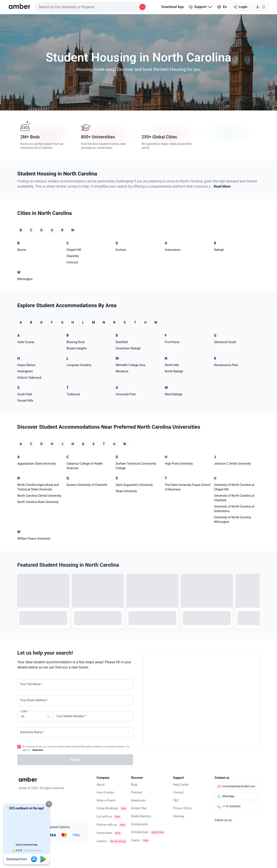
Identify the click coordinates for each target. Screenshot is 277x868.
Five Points (172, 342)
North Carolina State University (38, 502)
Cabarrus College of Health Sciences (85, 466)
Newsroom (138, 800)
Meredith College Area (130, 365)
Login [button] (240, 7)
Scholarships (140, 832)
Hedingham (25, 371)
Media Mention (141, 816)
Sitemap (179, 816)
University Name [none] (32, 732)
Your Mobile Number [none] (71, 716)
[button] (49, 804)
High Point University (179, 464)
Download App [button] (170, 7)
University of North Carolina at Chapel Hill (234, 487)
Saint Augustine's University (134, 485)
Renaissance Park (226, 365)
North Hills (172, 365)
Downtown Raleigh (128, 348)
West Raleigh (174, 394)
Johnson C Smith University (233, 464)
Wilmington (25, 279)
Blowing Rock (76, 342)
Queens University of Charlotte (87, 485)
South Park (25, 394)
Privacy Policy (182, 808)
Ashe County (26, 342)
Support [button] (201, 7)
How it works (105, 792)
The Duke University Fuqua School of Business (188, 487)
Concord (72, 262)
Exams (135, 840)
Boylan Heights (77, 348)
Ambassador (140, 824)
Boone (22, 250)
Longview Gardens (79, 365)
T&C (176, 800)
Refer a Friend (106, 800)
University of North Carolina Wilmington (233, 520)
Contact (178, 792)
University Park (126, 394)
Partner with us (107, 825)
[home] (19, 7)
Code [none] (24, 715)
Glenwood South (225, 342)
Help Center (181, 785)
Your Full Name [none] (31, 684)
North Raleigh (174, 371)
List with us (104, 816)
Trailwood (73, 394)
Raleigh (219, 250)
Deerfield (122, 342)
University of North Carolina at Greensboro (234, 509)
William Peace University (34, 539)
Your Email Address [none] (34, 700)
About (101, 785)
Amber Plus (139, 808)
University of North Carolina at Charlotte (234, 498)
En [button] (222, 7)
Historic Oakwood (29, 378)
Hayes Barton (26, 365)
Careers (102, 841)
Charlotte (73, 256)
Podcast (136, 792)
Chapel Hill (74, 250)
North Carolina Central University (39, 496)
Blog (134, 785)
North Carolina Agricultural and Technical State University (38, 487)
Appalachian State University (37, 464)
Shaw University (126, 491)
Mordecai (122, 371)
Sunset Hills (25, 401)
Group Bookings (107, 808)
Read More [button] (222, 186)
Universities (104, 833)
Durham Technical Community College (136, 466)
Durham (121, 250)
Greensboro (173, 250)
